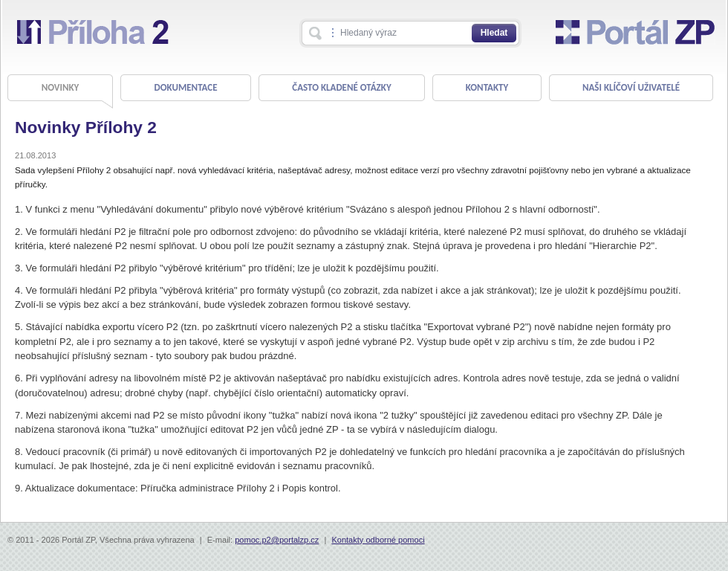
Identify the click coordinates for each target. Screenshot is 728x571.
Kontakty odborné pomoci (378, 540)
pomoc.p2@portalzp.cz (277, 540)
